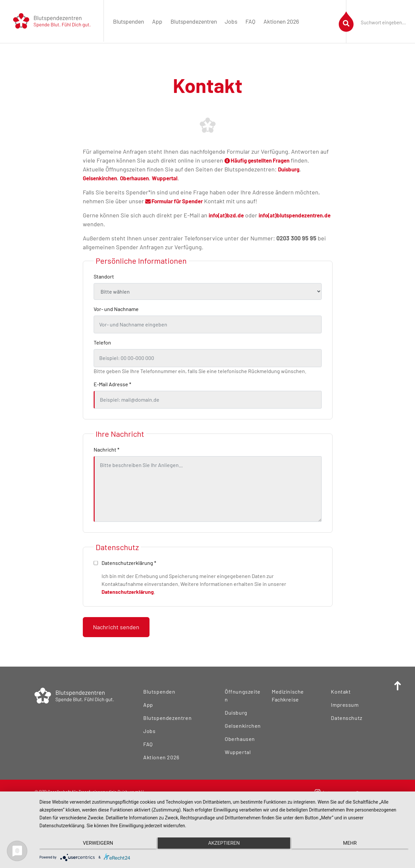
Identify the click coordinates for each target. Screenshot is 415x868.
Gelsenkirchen (102, 178)
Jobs (231, 21)
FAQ (250, 21)
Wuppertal (173, 178)
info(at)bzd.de (227, 215)
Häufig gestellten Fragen (261, 160)
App (157, 21)
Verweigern (94, 845)
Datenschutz (346, 718)
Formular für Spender (177, 201)
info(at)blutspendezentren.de (122, 224)
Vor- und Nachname (116, 309)
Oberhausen (140, 178)
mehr (354, 845)
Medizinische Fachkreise (287, 695)
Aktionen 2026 (281, 21)
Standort (104, 276)
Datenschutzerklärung (128, 592)
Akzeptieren (224, 845)
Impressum (344, 705)
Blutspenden (128, 21)
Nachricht (106, 449)
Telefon (102, 342)
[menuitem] (129, 22)
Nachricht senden (116, 627)
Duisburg (290, 169)
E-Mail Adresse (112, 384)
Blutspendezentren (194, 21)
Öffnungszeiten (243, 691)
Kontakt (340, 691)
